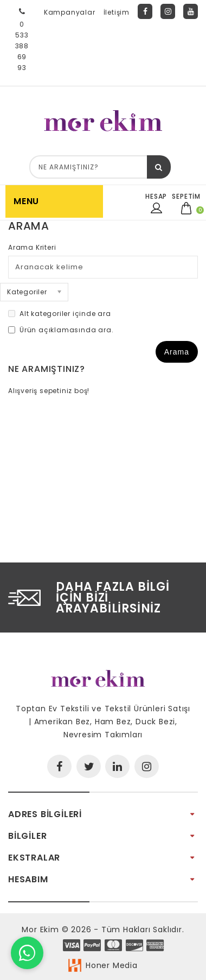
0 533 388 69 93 (22, 38)
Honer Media (112, 965)
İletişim (117, 12)
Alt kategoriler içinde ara (60, 314)
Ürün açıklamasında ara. (61, 330)
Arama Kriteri (32, 247)
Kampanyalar (70, 12)
